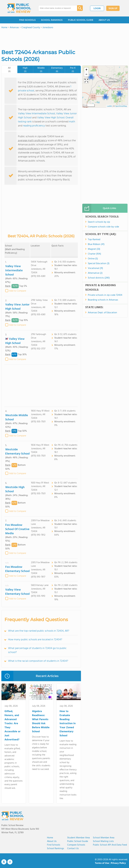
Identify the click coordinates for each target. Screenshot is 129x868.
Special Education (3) (99, 264)
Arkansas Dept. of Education (102, 313)
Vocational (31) (95, 268)
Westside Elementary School (17, 452)
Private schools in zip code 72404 (105, 295)
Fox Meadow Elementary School (17, 569)
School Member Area (104, 838)
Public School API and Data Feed (110, 845)
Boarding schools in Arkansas (103, 300)
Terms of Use (102, 863)
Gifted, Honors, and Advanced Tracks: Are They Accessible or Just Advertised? (12, 726)
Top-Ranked (94, 240)
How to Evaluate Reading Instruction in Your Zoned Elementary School (68, 724)
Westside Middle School (17, 418)
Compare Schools (76, 845)
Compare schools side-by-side (103, 227)
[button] (91, 77)
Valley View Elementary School (17, 592)
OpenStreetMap (121, 106)
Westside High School (15, 489)
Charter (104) (94, 254)
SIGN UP (113, 9)
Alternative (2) (95, 273)
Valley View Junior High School (17, 307)
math (72, 122)
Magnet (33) (94, 249)
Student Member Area (78, 838)
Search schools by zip (99, 222)
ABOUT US (104, 20)
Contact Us (73, 849)
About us (52, 841)
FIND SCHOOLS (27, 20)
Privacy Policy (118, 863)
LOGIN (97, 9)
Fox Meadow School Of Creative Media (17, 529)
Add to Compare (18, 291)
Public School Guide (78, 841)
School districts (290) (99, 278)
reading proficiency (34, 126)
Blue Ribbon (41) (96, 244)
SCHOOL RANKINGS (52, 20)
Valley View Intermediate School (36, 114)
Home (50, 838)
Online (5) (93, 259)
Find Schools (54, 845)
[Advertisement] (41, 386)
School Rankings (56, 849)
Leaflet (109, 106)
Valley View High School (51, 118)
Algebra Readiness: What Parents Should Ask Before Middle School (41, 721)
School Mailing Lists (103, 841)
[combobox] (56, 8)
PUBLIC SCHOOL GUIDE (81, 20)
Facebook (10, 862)
